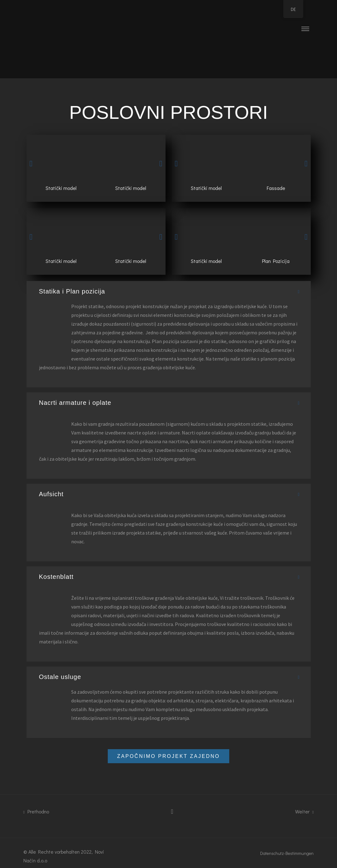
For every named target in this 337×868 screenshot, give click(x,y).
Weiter (304, 812)
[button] (31, 164)
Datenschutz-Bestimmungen (287, 853)
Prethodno (36, 812)
